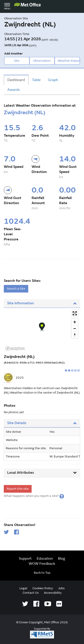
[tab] (42, 304)
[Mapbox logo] (15, 348)
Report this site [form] (18, 489)
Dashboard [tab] (16, 80)
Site (17, 61)
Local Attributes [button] (42, 473)
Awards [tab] (14, 90)
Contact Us (31, 593)
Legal (23, 588)
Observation (42, 61)
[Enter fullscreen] (75, 313)
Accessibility (53, 593)
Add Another (13, 54)
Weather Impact (69, 61)
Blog (62, 559)
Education (45, 559)
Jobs (61, 588)
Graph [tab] (53, 80)
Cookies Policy (43, 588)
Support (25, 559)
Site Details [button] (42, 423)
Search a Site (16, 289)
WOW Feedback (42, 564)
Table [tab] (36, 80)
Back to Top (42, 573)
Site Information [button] (42, 303)
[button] (62, 496)
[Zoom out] (75, 328)
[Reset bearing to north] (75, 335)
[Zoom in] (75, 322)
